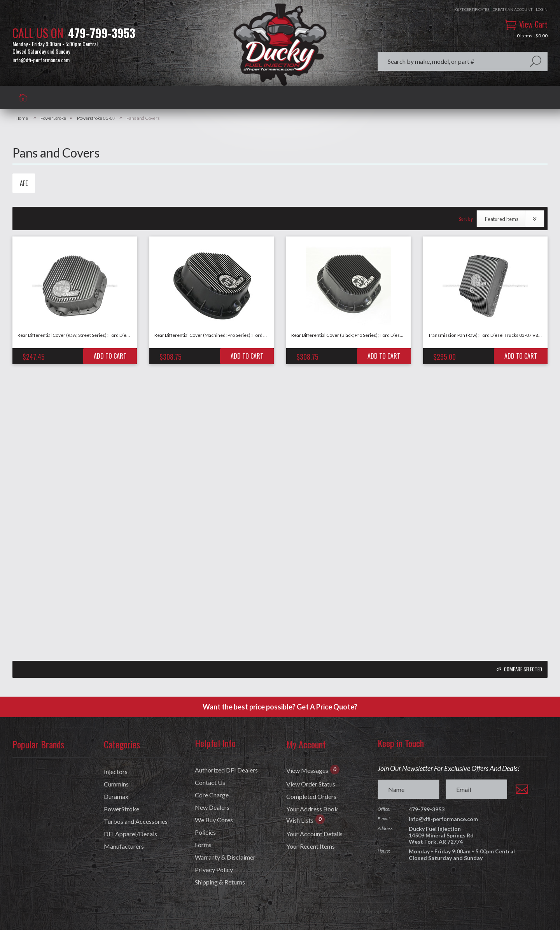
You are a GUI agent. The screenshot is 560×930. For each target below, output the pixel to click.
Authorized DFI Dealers (226, 770)
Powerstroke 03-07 (96, 118)
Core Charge (212, 795)
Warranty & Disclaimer (225, 857)
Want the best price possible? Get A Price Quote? (280, 707)
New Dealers (212, 807)
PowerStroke (53, 118)
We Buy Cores (214, 820)
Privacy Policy (214, 870)
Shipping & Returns (220, 882)
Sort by (465, 219)
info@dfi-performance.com (41, 60)
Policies (205, 832)
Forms (203, 845)
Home (22, 118)
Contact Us (210, 783)
